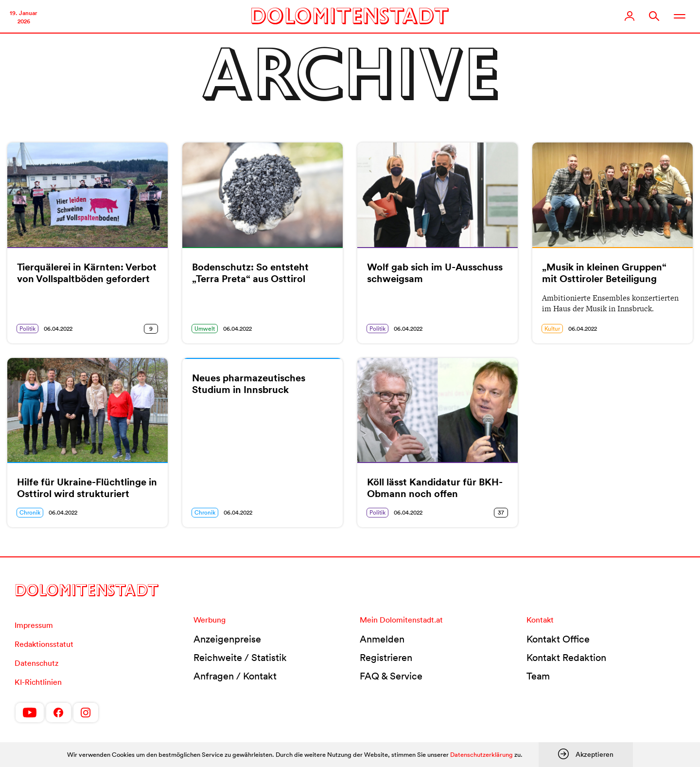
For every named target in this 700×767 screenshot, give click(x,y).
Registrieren (386, 658)
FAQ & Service (391, 676)
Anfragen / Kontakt (235, 676)
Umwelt (205, 329)
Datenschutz (36, 663)
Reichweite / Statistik (240, 658)
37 (501, 512)
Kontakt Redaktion (566, 658)
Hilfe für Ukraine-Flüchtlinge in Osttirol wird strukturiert (87, 488)
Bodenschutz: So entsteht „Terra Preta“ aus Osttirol (250, 273)
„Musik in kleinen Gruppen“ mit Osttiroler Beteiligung (604, 273)
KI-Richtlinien (38, 682)
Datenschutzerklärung (481, 755)
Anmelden (382, 639)
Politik (27, 329)
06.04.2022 (58, 329)
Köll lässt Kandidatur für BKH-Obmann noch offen (435, 488)
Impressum (34, 625)
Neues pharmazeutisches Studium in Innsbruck (249, 384)
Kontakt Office (558, 639)
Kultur (552, 329)
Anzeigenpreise (227, 639)
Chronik (30, 512)
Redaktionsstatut (44, 644)
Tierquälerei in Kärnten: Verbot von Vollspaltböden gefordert (87, 273)
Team (538, 676)
